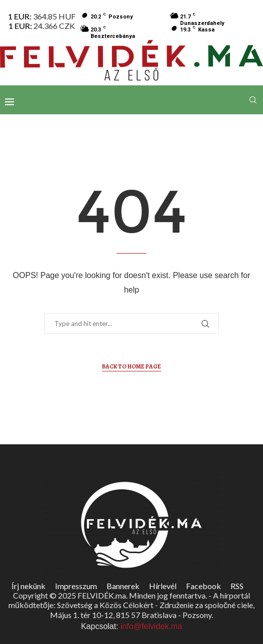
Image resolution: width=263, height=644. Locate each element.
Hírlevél (163, 586)
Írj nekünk (28, 586)
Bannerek (123, 586)
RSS (237, 586)
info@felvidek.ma (151, 626)
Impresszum (76, 586)
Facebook (203, 586)
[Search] (253, 100)
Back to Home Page (131, 366)
